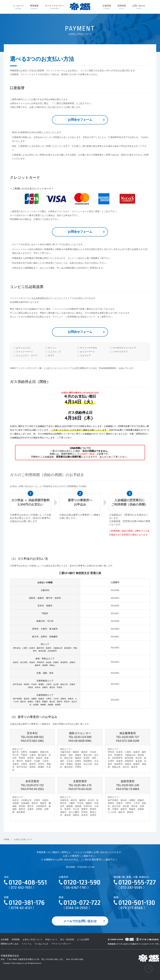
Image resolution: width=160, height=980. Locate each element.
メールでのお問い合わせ (80, 921)
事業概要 (34, 7)
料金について (51, 939)
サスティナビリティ (55, 7)
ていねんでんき (41, 944)
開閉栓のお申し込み (10, 944)
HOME (7, 839)
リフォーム (27, 944)
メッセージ (18, 7)
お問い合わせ (139, 7)
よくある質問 (83, 939)
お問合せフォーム (80, 120)
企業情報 (107, 7)
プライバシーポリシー (61, 944)
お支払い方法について (32, 939)
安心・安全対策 (67, 939)
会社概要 (5, 939)
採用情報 (122, 7)
